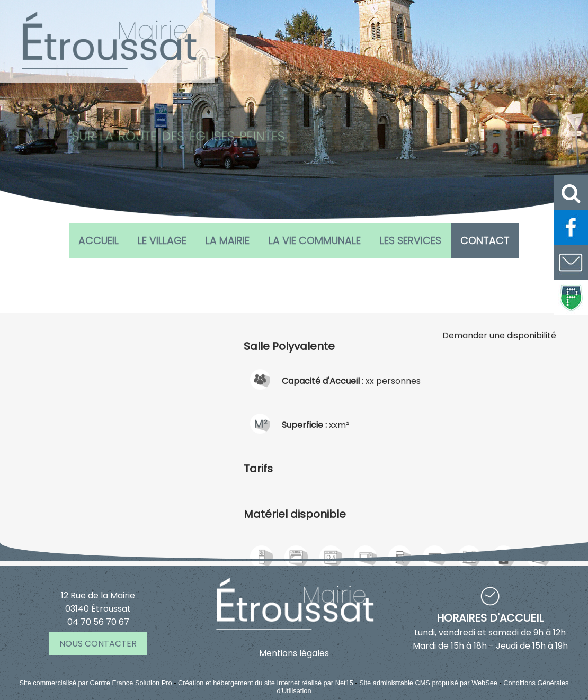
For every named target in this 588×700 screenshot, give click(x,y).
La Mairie (228, 241)
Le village (162, 241)
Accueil (99, 241)
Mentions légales (294, 653)
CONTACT (485, 241)
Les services (411, 241)
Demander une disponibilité (499, 442)
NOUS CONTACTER (98, 644)
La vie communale (315, 241)
